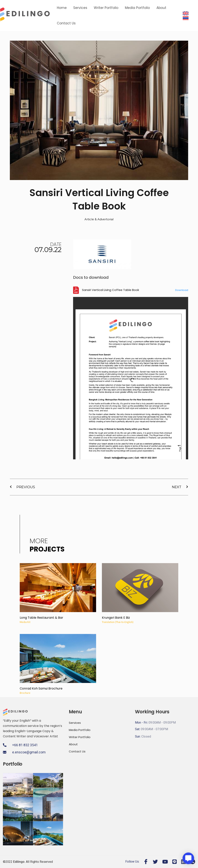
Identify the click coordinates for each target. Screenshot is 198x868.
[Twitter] (155, 862)
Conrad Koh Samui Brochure (41, 688)
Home (62, 8)
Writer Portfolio (106, 8)
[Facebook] (146, 862)
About (161, 8)
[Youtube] (165, 862)
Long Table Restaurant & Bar (41, 618)
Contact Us (66, 23)
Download (182, 290)
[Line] (175, 862)
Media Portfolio (137, 8)
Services (80, 8)
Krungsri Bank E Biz (116, 618)
